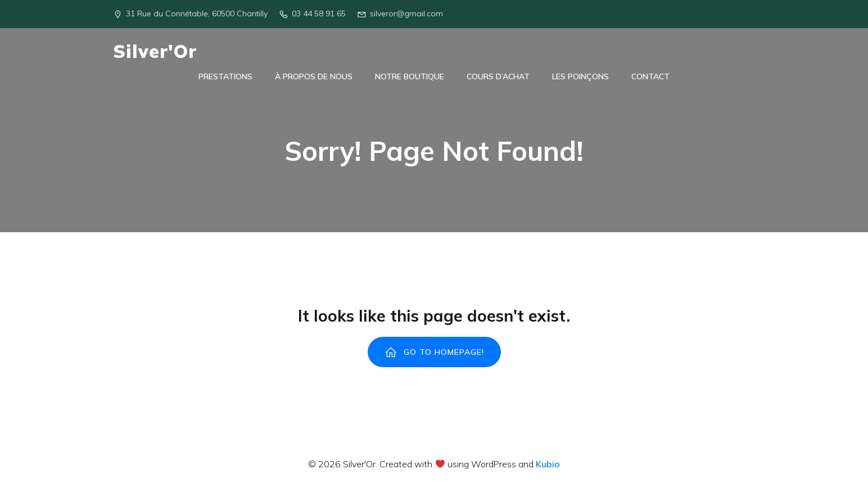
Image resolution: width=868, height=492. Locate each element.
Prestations (225, 79)
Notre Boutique (410, 79)
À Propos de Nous (314, 79)
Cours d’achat (498, 79)
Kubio (548, 468)
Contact (650, 79)
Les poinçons (580, 79)
